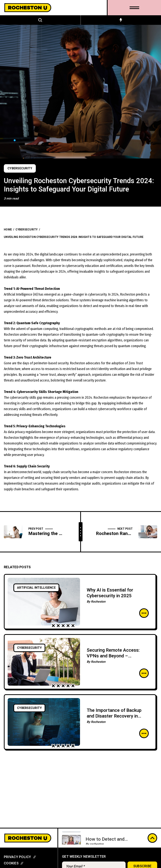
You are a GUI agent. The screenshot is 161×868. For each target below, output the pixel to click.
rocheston (97, 841)
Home (8, 230)
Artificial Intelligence (36, 588)
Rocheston (98, 602)
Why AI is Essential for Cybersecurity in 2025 (110, 593)
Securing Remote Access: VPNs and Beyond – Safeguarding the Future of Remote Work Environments (115, 659)
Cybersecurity (20, 168)
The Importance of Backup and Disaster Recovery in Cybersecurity (114, 716)
